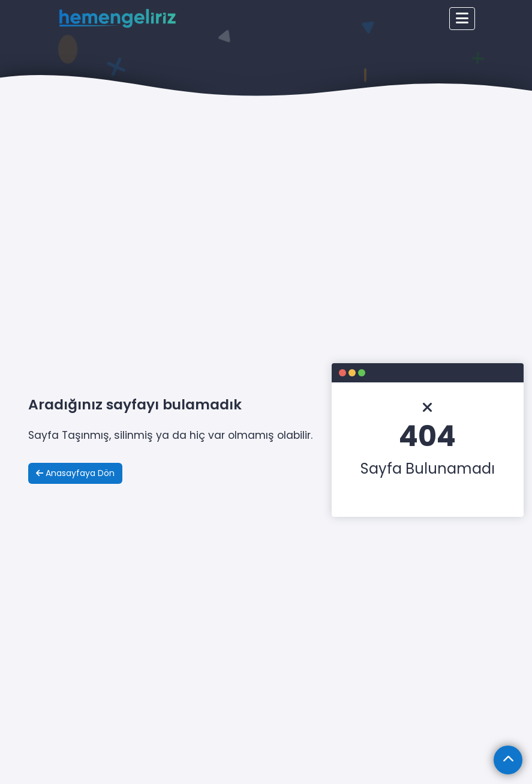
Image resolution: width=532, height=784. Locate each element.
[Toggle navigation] (462, 19)
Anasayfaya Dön (75, 473)
